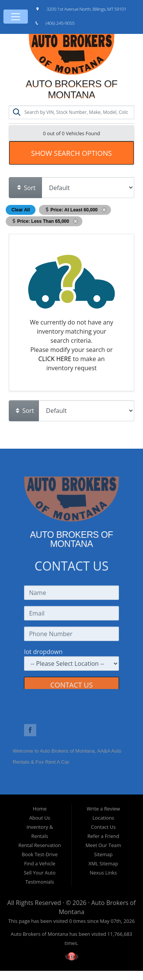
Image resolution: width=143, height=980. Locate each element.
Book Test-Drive (40, 854)
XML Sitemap (103, 863)
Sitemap (104, 854)
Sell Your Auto (39, 873)
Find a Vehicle (40, 863)
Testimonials (39, 882)
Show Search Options (72, 153)
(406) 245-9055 (60, 23)
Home (40, 809)
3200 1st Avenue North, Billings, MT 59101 (87, 9)
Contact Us (104, 827)
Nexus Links (103, 873)
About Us (40, 818)
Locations (103, 818)
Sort (26, 188)
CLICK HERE (55, 359)
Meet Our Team (103, 845)
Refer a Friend (103, 836)
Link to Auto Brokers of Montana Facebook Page (30, 730)
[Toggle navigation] (16, 17)
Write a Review (103, 809)
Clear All (21, 210)
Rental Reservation (40, 845)
